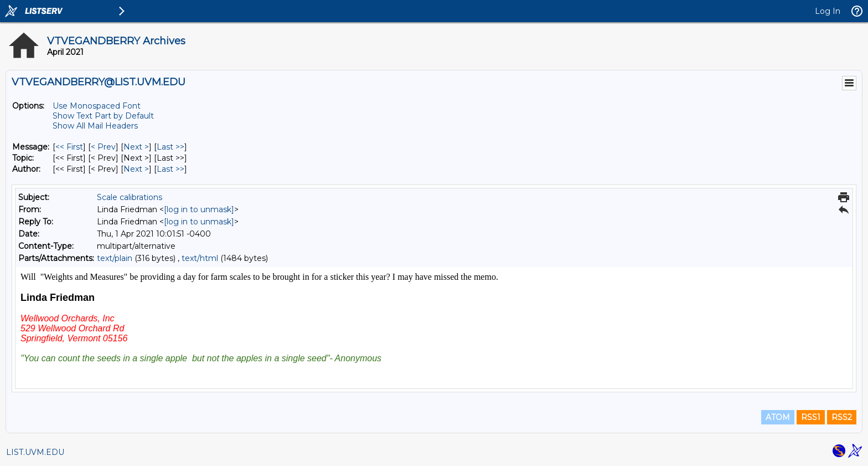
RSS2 (842, 417)
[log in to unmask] (199, 209)
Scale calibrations (130, 197)
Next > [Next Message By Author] (136, 169)
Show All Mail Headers (95, 126)
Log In (828, 11)
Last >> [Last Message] (170, 147)
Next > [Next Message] (136, 147)
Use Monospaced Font (97, 106)
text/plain (115, 258)
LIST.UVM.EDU (35, 452)
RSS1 (811, 417)
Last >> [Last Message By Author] (170, 169)
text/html (200, 258)
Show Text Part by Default (103, 116)
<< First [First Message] (69, 147)
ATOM (778, 417)
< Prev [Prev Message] (103, 147)
